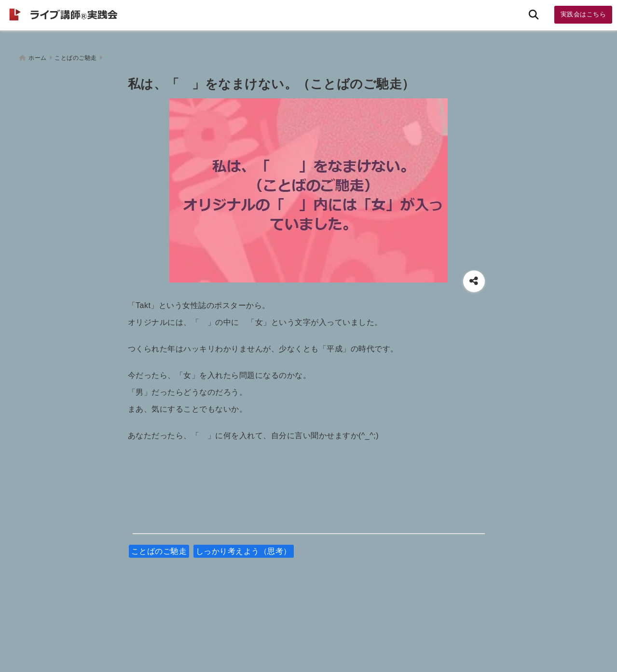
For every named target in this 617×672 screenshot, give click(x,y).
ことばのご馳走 (159, 548)
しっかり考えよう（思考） (244, 548)
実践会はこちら (583, 14)
